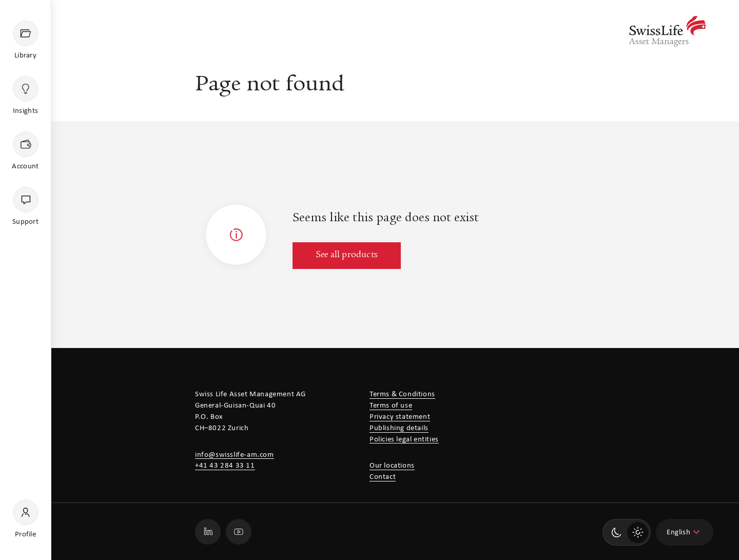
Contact (383, 477)
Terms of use (391, 406)
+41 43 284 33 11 (225, 466)
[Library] (25, 41)
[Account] (25, 151)
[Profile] (25, 519)
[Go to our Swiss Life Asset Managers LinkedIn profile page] (208, 532)
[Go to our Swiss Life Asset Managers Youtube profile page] (239, 532)
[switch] (627, 532)
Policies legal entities (404, 440)
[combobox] (685, 532)
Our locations (392, 466)
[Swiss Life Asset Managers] (667, 31)
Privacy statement (400, 417)
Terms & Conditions (402, 394)
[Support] (25, 207)
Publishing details (399, 428)
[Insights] (25, 96)
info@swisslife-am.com (235, 455)
